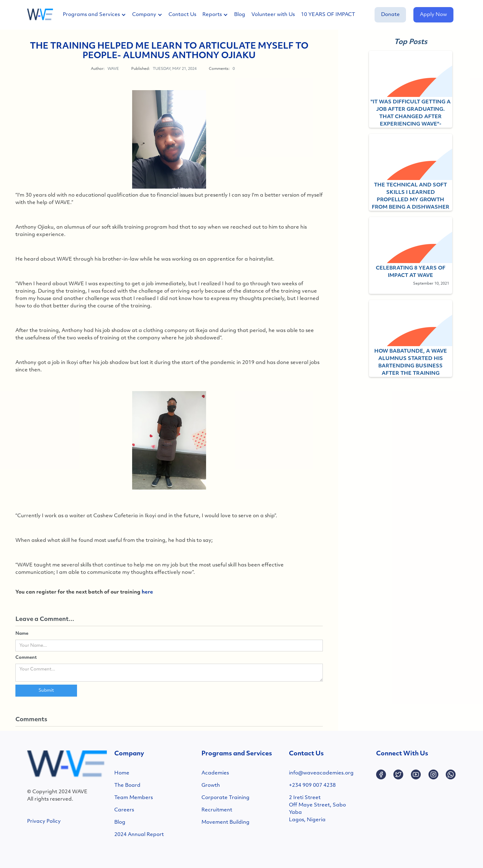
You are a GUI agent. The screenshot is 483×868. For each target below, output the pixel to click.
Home (122, 773)
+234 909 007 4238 (312, 786)
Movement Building (225, 822)
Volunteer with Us (273, 15)
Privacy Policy (44, 822)
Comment (26, 658)
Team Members (134, 798)
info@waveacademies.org (321, 773)
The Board (127, 786)
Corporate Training (225, 798)
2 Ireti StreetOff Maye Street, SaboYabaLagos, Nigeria (317, 809)
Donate (390, 15)
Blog (240, 15)
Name (22, 634)
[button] (97, 15)
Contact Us (182, 15)
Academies (215, 773)
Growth (211, 786)
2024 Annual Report (139, 835)
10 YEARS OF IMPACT (328, 15)
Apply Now (433, 15)
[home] (40, 15)
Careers (124, 810)
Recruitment (217, 810)
